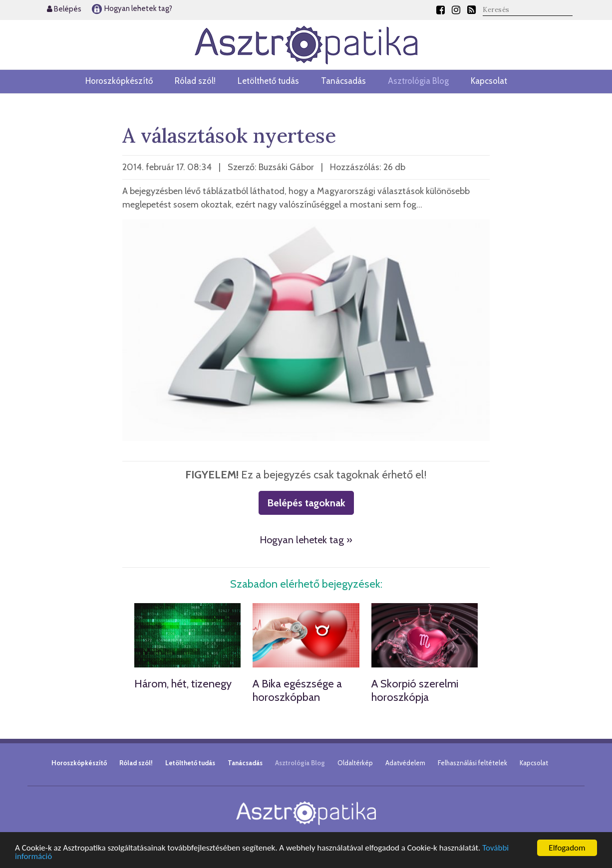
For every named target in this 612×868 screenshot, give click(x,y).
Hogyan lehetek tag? (132, 8)
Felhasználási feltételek (472, 763)
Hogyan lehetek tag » (306, 540)
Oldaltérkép (355, 763)
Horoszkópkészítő (119, 81)
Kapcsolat (489, 81)
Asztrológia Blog (418, 81)
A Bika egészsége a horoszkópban (297, 690)
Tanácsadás (343, 81)
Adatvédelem (405, 763)
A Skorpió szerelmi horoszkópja (415, 690)
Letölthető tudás (268, 81)
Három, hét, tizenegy (183, 684)
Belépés (64, 9)
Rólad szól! (195, 81)
